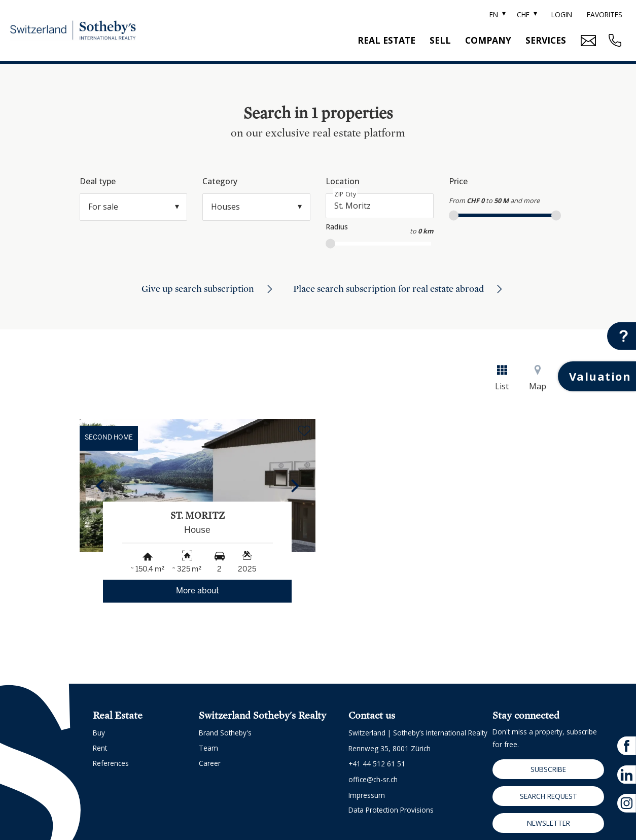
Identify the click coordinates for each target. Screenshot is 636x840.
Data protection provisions (391, 810)
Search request (549, 796)
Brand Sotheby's (225, 733)
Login (562, 14)
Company (488, 40)
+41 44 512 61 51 (377, 764)
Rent (100, 748)
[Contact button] (622, 336)
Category (220, 181)
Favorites (605, 14)
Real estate (386, 40)
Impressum (367, 795)
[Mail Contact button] (587, 41)
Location (343, 181)
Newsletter (549, 823)
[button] (100, 486)
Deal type (98, 181)
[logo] (73, 31)
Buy (99, 733)
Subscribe (548, 769)
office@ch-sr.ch (373, 779)
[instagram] (627, 803)
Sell (440, 40)
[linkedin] (627, 774)
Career (210, 763)
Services (546, 40)
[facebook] (627, 746)
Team (208, 748)
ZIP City (345, 194)
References (111, 763)
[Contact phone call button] (614, 40)
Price (458, 181)
